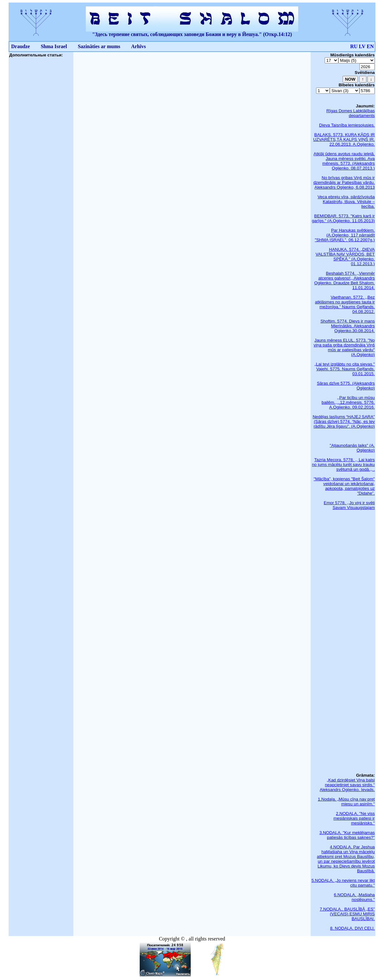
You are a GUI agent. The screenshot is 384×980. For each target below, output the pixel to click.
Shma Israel (54, 46)
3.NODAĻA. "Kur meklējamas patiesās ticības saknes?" (347, 835)
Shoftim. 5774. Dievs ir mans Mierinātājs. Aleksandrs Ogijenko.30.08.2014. (348, 326)
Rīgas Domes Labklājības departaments (351, 113)
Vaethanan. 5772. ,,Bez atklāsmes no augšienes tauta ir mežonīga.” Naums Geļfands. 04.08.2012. (345, 304)
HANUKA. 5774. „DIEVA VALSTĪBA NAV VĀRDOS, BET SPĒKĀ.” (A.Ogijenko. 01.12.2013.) (345, 257)
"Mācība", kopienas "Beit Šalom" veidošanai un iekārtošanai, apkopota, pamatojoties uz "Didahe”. (344, 486)
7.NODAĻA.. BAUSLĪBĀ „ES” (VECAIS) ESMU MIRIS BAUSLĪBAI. (347, 914)
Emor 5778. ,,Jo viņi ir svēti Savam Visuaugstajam (349, 505)
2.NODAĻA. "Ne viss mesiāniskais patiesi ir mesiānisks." (354, 818)
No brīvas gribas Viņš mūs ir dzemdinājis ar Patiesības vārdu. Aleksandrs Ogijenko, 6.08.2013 (344, 182)
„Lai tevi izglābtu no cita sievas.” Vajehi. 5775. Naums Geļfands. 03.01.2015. (345, 369)
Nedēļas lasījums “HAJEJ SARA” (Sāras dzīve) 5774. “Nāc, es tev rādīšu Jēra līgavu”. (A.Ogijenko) (344, 421)
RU (354, 46)
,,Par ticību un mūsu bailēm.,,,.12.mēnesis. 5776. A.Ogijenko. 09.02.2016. (348, 402)
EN (370, 46)
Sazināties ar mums (99, 46)
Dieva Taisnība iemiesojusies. (347, 125)
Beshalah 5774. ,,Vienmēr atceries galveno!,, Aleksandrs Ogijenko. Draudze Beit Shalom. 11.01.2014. (344, 280)
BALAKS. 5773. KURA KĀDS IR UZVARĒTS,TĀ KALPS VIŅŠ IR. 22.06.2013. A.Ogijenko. (344, 139)
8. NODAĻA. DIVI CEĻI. (352, 928)
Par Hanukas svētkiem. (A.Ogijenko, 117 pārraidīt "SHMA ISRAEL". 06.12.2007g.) (345, 235)
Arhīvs (138, 46)
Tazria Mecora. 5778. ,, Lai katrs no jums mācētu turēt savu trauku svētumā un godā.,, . (343, 465)
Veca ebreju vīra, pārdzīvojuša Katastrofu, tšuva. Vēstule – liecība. (346, 202)
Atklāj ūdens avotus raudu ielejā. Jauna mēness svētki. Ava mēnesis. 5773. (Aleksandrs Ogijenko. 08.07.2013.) (344, 161)
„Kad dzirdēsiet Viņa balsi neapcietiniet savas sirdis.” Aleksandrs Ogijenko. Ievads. (347, 785)
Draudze (21, 46)
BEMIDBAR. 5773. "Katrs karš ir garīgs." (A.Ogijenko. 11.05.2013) (343, 218)
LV (362, 46)
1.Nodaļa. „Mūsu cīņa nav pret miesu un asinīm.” (346, 802)
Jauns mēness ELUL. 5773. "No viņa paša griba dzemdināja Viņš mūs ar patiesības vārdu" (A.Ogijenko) (344, 347)
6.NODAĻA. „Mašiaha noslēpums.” (354, 897)
